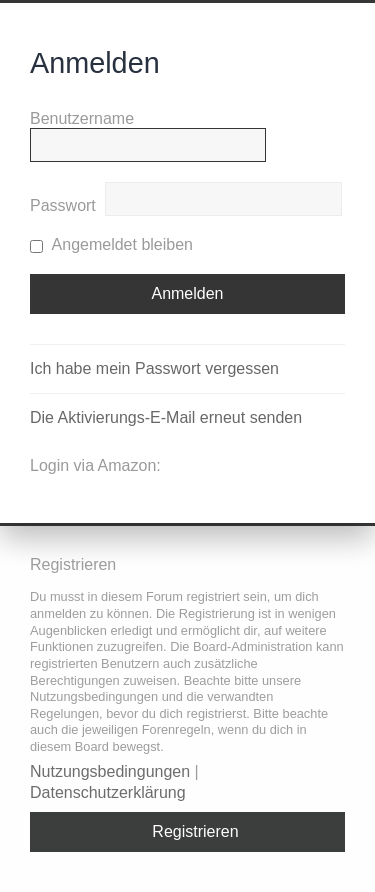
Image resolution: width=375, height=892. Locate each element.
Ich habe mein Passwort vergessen (154, 368)
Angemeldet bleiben (111, 244)
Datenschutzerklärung (108, 792)
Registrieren (195, 831)
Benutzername (82, 118)
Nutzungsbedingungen (110, 771)
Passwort (63, 205)
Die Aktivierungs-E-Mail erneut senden (166, 417)
